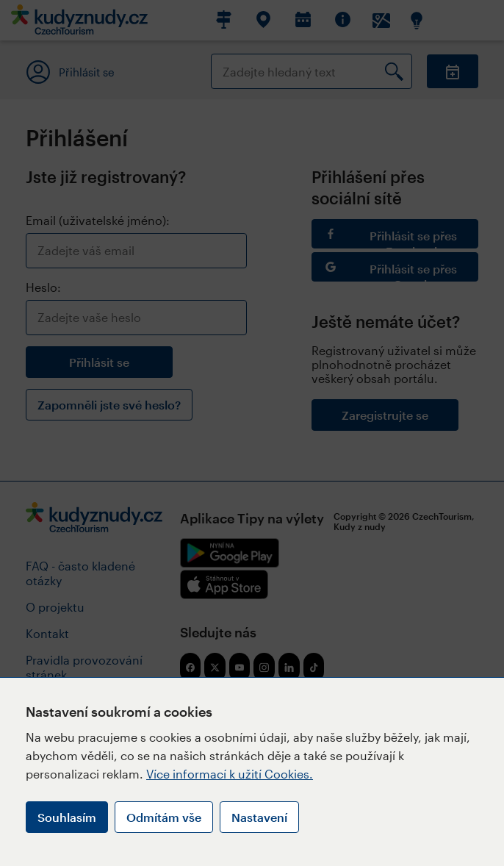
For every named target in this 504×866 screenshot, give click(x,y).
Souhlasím (67, 817)
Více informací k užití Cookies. (230, 774)
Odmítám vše (164, 817)
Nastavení (259, 817)
